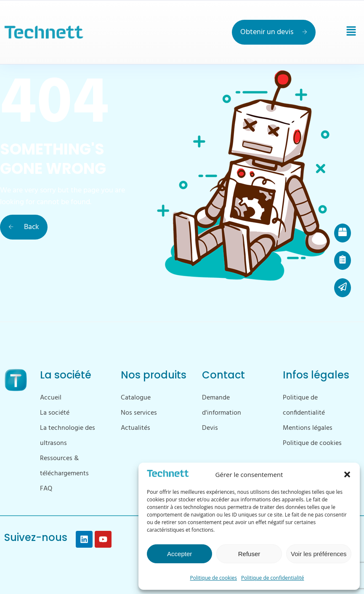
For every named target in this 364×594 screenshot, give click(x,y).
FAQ (46, 489)
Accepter (179, 554)
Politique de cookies (214, 578)
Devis (210, 428)
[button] (347, 474)
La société (55, 413)
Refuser (249, 554)
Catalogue (136, 398)
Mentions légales (308, 428)
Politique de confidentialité (272, 578)
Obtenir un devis (274, 32)
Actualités (136, 428)
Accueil (51, 398)
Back (24, 227)
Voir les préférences (319, 554)
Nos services (139, 413)
